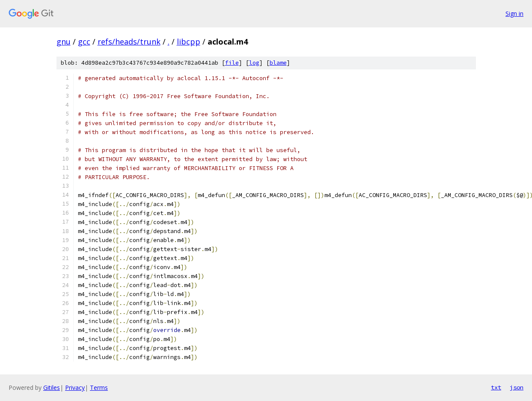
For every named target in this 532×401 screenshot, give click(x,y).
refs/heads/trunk (129, 42)
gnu (64, 42)
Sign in (514, 13)
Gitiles (52, 388)
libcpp (189, 42)
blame (278, 63)
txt (496, 387)
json (517, 387)
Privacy (75, 388)
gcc (84, 42)
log (254, 63)
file (232, 63)
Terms (99, 388)
